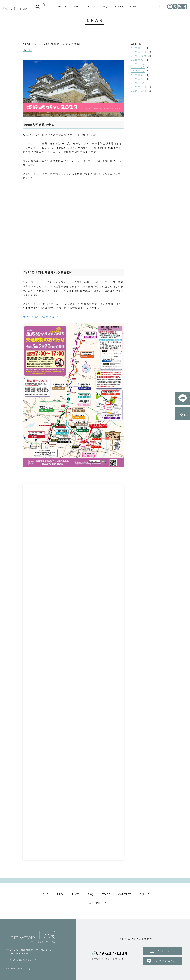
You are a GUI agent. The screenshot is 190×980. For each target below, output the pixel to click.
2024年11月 (139, 87)
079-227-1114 (110, 953)
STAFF (119, 6)
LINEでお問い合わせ (163, 961)
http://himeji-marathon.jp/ (41, 317)
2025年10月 (139, 56)
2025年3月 (138, 75)
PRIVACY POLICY (95, 903)
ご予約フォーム (163, 951)
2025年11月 (139, 52)
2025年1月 (138, 83)
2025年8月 (138, 63)
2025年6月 (138, 67)
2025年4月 (138, 71)
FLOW (92, 6)
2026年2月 (138, 48)
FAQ (105, 6)
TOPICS (155, 6)
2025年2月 (138, 79)
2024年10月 (139, 90)
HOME (62, 6)
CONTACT (137, 6)
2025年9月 (138, 60)
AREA (77, 6)
